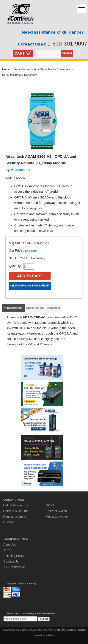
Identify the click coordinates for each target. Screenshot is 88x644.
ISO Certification (14, 567)
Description (15, 308)
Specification (35, 308)
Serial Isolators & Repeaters (20, 75)
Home (6, 69)
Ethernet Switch (56, 511)
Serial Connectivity (25, 69)
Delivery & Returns (16, 511)
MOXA (50, 505)
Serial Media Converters (55, 69)
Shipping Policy (14, 556)
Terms (8, 550)
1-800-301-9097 (67, 44)
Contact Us (11, 561)
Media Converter (57, 517)
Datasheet (53, 308)
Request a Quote (15, 517)
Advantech (20, 170)
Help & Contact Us (16, 505)
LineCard (9, 522)
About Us (10, 545)
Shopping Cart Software (70, 630)
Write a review (15, 178)
